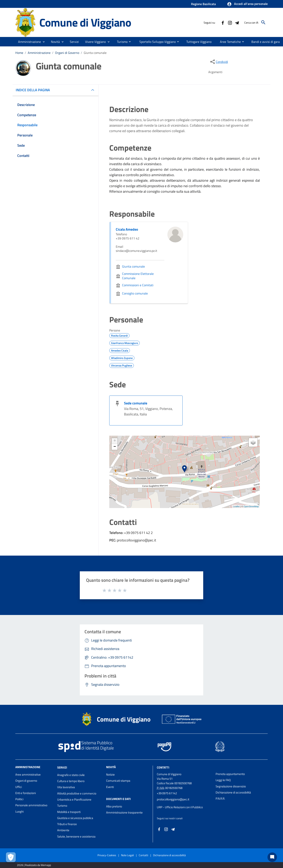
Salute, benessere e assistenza (76, 836)
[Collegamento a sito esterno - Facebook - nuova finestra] (223, 22)
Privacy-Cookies (107, 855)
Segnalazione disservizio (231, 786)
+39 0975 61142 (167, 793)
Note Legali (127, 855)
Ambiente (63, 830)
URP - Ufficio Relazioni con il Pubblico (180, 807)
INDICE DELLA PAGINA (34, 90)
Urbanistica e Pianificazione (74, 799)
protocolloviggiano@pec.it (173, 799)
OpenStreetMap (251, 506)
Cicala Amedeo (127, 229)
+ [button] (115, 441)
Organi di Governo (67, 53)
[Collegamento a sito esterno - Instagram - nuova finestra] (230, 22)
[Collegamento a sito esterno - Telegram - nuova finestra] (237, 22)
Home (19, 53)
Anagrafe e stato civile (71, 775)
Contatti (163, 767)
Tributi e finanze (67, 824)
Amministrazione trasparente (124, 812)
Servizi (62, 767)
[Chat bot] (272, 857)
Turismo (62, 806)
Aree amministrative (28, 775)
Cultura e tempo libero (71, 781)
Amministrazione (39, 53)
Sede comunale (136, 403)
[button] (247, 4)
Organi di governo (26, 781)
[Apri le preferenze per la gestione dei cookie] (11, 857)
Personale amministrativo (31, 805)
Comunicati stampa (118, 781)
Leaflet (236, 506)
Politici (19, 799)
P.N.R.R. (220, 799)
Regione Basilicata (203, 4)
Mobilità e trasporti (69, 812)
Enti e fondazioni (26, 793)
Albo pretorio (114, 806)
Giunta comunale (95, 53)
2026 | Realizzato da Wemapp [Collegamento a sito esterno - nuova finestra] (34, 865)
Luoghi (19, 811)
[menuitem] (121, 41)
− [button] (115, 447)
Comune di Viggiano (85, 22)
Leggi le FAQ (223, 780)
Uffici (19, 787)
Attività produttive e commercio (77, 793)
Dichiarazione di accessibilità (233, 792)
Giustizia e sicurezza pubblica (75, 818)
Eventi (110, 787)
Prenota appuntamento (230, 774)
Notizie (110, 775)
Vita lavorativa (66, 787)
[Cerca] (263, 22)
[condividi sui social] (219, 62)
